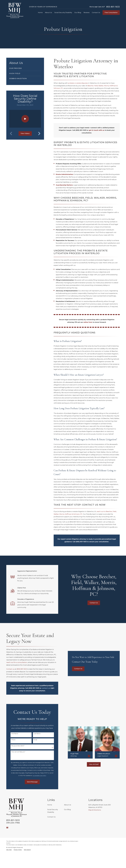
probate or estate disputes (78, 83)
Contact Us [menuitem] (96, 13)
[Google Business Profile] (7, 827)
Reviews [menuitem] (87, 13)
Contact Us (51, 817)
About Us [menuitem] (48, 13)
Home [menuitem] (40, 13)
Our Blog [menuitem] (78, 13)
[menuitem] (25, 68)
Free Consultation (111, 13)
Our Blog (67, 810)
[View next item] (39, 134)
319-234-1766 (13, 823)
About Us (68, 805)
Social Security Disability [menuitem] (63, 13)
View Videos (25, 133)
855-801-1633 (113, 7)
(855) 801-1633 (75, 522)
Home (50, 805)
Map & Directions (95, 810)
